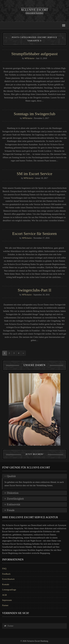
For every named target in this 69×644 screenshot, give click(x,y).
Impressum (7, 600)
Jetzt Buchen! (35, 454)
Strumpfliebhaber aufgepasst (34, 54)
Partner (5, 605)
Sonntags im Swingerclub (35, 114)
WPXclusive (30, 58)
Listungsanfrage (9, 590)
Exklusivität (14, 504)
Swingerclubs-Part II (34, 290)
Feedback (6, 574)
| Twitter (9, 626)
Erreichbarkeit (8, 579)
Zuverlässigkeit (15, 499)
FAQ (4, 569)
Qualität (11, 476)
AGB (4, 595)
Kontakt (6, 584)
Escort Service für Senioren (34, 234)
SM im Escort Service (34, 174)
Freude (11, 510)
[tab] (34, 476)
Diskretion (13, 493)
